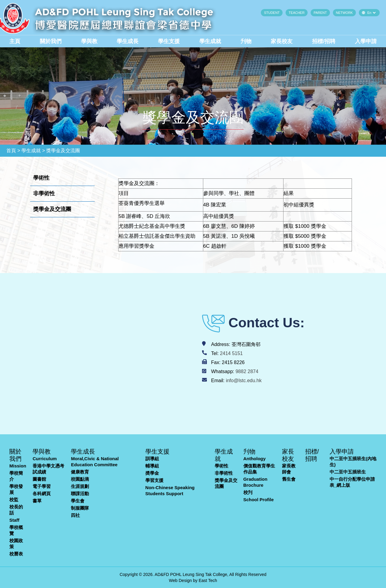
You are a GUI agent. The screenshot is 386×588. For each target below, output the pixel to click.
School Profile (259, 500)
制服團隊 (80, 508)
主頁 (15, 41)
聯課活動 (80, 494)
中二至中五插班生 (348, 472)
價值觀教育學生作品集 (259, 469)
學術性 (221, 466)
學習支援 (154, 480)
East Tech (208, 580)
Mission (18, 466)
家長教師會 (289, 469)
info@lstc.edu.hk (244, 380)
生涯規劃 (80, 486)
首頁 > (13, 151)
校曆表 (16, 554)
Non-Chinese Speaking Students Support (170, 491)
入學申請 (366, 41)
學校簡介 (16, 476)
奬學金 (152, 473)
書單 (37, 501)
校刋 (248, 492)
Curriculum (45, 459)
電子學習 (42, 486)
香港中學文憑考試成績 (48, 469)
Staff (14, 520)
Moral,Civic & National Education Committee (95, 462)
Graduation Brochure (255, 482)
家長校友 (282, 41)
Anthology (255, 459)
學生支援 (169, 41)
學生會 (78, 501)
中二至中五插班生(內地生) (353, 462)
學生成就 (210, 41)
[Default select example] (371, 13)
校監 (14, 500)
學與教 (89, 41)
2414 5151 (231, 353)
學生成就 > (33, 151)
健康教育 (80, 472)
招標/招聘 (324, 41)
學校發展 (16, 489)
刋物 (246, 41)
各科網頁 (42, 494)
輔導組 (152, 466)
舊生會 (289, 479)
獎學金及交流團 (226, 483)
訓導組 (152, 459)
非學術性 (224, 473)
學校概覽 (16, 530)
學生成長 (128, 41)
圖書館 (39, 479)
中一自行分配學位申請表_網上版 (352, 482)
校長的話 (16, 510)
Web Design (180, 580)
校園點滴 (80, 479)
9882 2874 (247, 371)
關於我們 (51, 41)
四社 (75, 515)
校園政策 (16, 544)
